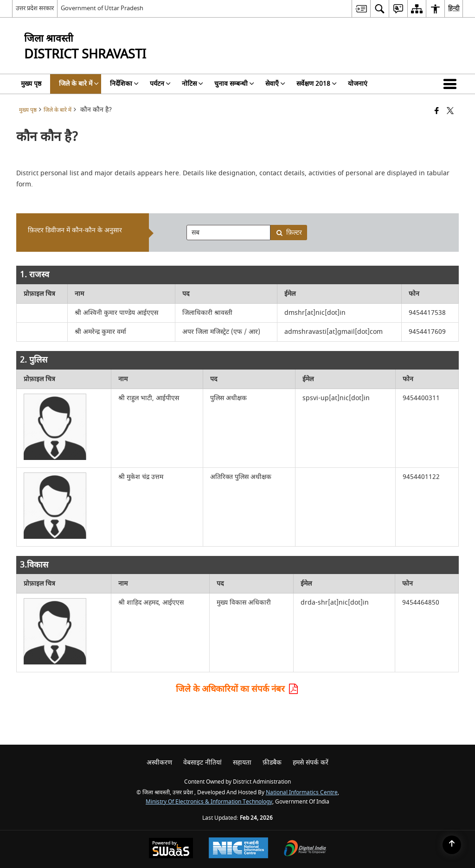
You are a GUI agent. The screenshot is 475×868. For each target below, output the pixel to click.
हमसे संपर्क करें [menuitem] (311, 763)
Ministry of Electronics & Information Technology (209, 802)
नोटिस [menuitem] (193, 84)
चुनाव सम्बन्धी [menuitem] (234, 84)
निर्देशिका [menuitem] (124, 84)
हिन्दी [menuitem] (454, 8)
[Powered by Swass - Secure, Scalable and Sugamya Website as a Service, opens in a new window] (171, 849)
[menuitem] (361, 9)
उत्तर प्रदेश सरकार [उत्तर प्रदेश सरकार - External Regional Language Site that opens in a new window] (35, 8)
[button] (452, 84)
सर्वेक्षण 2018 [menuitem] (317, 84)
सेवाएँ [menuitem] (275, 84)
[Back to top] (452, 845)
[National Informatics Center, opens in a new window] (238, 849)
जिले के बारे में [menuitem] (79, 84)
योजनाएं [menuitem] (358, 84)
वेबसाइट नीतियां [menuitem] (202, 763)
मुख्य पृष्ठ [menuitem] (31, 84)
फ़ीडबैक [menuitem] (272, 763)
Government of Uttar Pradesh (102, 8)
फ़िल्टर (289, 233)
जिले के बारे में (58, 110)
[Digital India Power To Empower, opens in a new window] (305, 849)
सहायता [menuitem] (242, 763)
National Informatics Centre (302, 793)
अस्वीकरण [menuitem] (159, 763)
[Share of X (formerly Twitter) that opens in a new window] (450, 112)
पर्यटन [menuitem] (160, 84)
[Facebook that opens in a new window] (437, 112)
